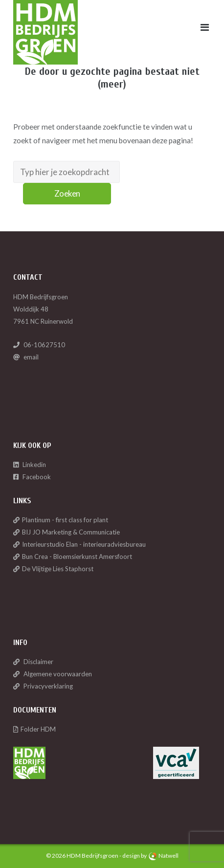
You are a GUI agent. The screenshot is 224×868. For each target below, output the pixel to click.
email (30, 357)
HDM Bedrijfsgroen (92, 856)
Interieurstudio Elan (50, 544)
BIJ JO (31, 532)
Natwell (168, 856)
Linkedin (34, 465)
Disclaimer (38, 662)
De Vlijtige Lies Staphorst (58, 569)
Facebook (36, 477)
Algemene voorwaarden (57, 674)
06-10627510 (44, 345)
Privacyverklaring (47, 686)
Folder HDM (38, 729)
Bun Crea (35, 556)
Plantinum (36, 520)
